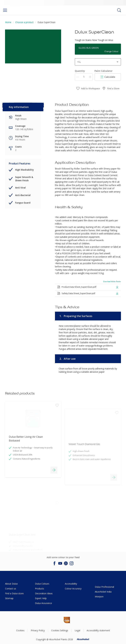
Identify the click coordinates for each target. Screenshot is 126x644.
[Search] (119, 10)
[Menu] (5, 10)
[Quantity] (84, 77)
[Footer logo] (56, 620)
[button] (117, 287)
